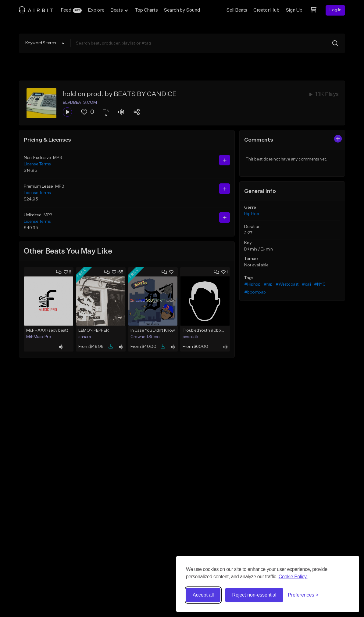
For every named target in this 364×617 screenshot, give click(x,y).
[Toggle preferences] (303, 595)
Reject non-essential (254, 595)
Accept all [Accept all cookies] (203, 595)
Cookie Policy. (293, 577)
